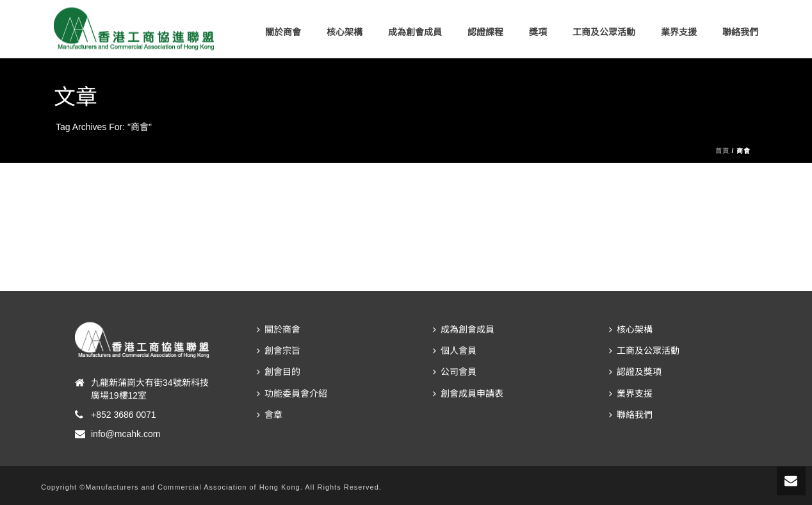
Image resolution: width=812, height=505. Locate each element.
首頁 (722, 151)
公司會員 (455, 372)
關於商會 (283, 32)
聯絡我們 (740, 32)
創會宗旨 (279, 351)
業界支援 (679, 32)
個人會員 (455, 351)
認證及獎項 (635, 372)
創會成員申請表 (468, 393)
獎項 (538, 32)
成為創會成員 (415, 32)
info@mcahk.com (126, 434)
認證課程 (485, 32)
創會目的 (279, 372)
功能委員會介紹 (292, 393)
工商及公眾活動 (604, 32)
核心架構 (345, 32)
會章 (270, 415)
